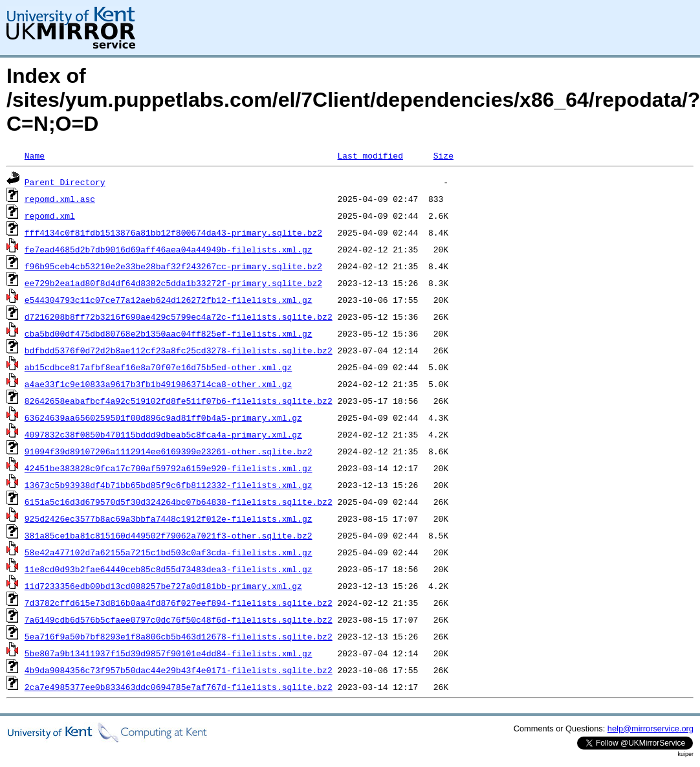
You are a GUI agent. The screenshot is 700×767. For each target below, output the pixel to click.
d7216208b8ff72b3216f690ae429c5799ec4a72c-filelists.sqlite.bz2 (179, 317)
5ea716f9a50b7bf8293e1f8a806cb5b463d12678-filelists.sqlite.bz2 (179, 636)
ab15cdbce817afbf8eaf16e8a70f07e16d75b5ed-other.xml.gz (158, 367)
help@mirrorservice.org (651, 728)
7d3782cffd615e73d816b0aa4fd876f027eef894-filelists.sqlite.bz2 (179, 603)
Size (443, 155)
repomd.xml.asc (60, 199)
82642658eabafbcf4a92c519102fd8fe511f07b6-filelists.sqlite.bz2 (179, 401)
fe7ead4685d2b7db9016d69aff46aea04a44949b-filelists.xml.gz (169, 249)
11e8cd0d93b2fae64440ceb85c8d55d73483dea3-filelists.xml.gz (169, 569)
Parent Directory (65, 182)
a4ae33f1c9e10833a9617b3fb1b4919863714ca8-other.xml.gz (158, 384)
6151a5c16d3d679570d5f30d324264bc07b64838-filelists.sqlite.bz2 (179, 502)
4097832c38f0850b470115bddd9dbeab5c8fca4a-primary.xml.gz (163, 434)
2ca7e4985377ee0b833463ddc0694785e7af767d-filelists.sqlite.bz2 (179, 687)
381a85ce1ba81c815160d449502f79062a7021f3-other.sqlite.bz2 (169, 535)
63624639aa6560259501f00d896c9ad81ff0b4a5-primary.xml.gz (163, 417)
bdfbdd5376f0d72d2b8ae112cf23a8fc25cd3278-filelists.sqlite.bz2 (179, 350)
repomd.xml (50, 216)
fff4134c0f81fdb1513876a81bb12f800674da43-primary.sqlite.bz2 (173, 232)
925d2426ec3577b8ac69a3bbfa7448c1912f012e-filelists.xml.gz (169, 518)
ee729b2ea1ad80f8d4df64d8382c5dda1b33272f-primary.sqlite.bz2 (173, 283)
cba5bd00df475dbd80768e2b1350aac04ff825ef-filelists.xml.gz (169, 333)
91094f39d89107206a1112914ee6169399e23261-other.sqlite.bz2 (169, 451)
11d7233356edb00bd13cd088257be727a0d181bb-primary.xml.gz (163, 586)
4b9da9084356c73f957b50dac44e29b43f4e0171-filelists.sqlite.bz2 (179, 670)
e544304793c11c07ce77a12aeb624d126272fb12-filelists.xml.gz (169, 300)
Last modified (370, 155)
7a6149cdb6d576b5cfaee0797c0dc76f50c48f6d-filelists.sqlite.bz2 (179, 619)
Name (35, 155)
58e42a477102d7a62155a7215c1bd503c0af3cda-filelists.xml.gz (169, 552)
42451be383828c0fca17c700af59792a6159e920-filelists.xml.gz (169, 468)
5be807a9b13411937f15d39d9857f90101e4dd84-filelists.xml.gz (169, 653)
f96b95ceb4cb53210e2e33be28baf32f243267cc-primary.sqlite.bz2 (173, 266)
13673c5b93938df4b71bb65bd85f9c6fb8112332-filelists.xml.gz (169, 485)
